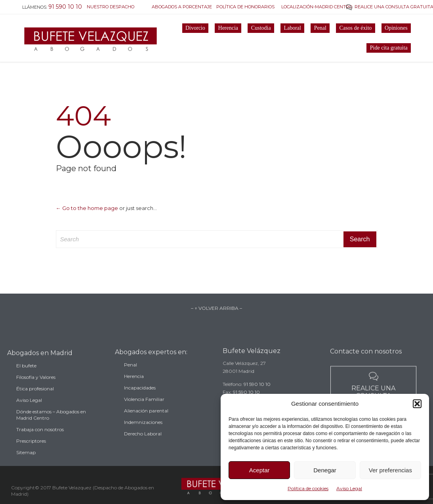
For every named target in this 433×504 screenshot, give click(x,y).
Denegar (325, 470)
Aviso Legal (349, 488)
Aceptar (259, 470)
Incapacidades (140, 394)
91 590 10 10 (257, 389)
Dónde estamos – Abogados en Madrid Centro (51, 422)
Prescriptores (31, 448)
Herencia (134, 383)
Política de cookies (308, 488)
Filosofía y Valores (36, 385)
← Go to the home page (87, 208)
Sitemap (26, 460)
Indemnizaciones (143, 429)
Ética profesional (35, 396)
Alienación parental (146, 417)
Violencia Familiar (144, 406)
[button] (417, 404)
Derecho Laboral (143, 440)
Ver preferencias (390, 470)
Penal (131, 371)
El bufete (26, 373)
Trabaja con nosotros (40, 437)
